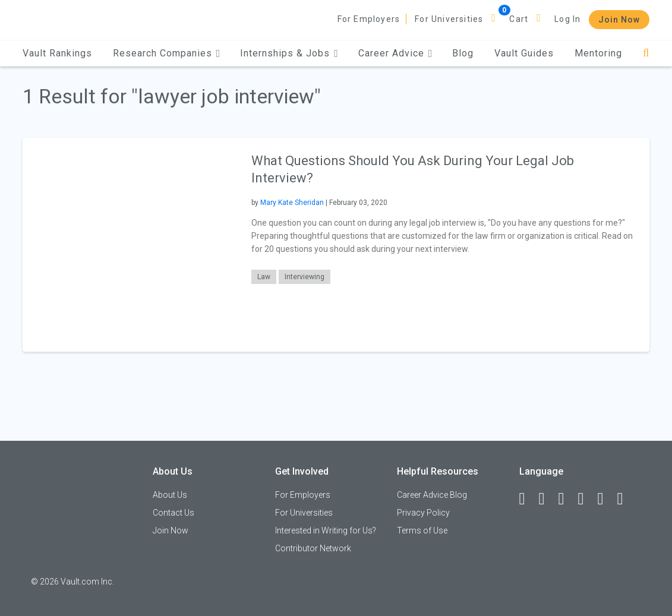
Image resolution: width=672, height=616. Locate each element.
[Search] (646, 53)
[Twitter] (567, 499)
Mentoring (598, 53)
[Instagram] (586, 499)
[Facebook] (528, 499)
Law (264, 277)
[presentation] (130, 244)
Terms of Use (422, 530)
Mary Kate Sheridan (292, 203)
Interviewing (305, 277)
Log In (567, 19)
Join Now (619, 20)
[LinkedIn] (547, 499)
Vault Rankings (57, 53)
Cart (519, 19)
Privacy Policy (423, 513)
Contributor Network (313, 548)
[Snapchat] (626, 499)
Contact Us (173, 513)
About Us (170, 495)
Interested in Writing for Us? (326, 530)
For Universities (449, 19)
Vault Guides (524, 53)
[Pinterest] (606, 499)
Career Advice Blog (432, 495)
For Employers (369, 19)
